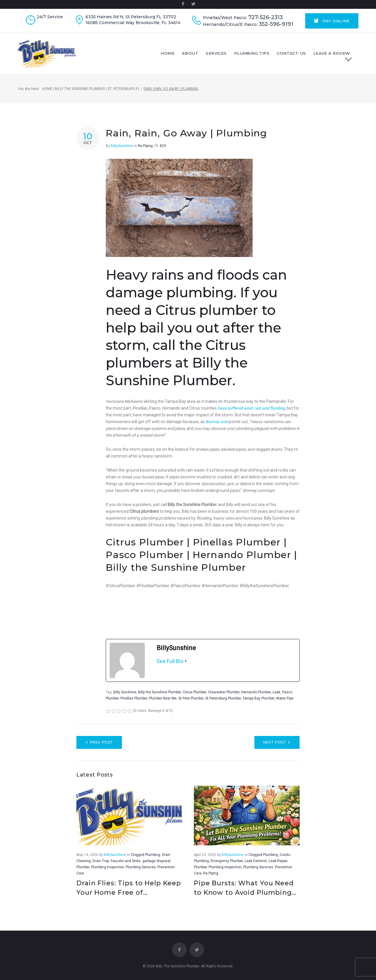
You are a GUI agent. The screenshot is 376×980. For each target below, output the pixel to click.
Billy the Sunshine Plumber (160, 693)
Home (173, 54)
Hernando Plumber (256, 693)
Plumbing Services (141, 867)
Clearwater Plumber (224, 693)
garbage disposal (156, 861)
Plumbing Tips (256, 54)
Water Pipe (285, 699)
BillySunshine (122, 146)
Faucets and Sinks (126, 861)
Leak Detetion (256, 861)
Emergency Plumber (227, 861)
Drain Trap (101, 861)
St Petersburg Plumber (223, 699)
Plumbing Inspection (108, 867)
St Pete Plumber (191, 699)
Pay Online (332, 21)
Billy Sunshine (125, 693)
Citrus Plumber (194, 693)
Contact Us (295, 54)
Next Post (275, 743)
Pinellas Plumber (134, 699)
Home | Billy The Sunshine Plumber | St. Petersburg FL (91, 89)
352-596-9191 (276, 24)
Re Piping (145, 146)
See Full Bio (170, 662)
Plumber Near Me (163, 699)
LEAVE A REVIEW (338, 55)
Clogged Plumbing (145, 855)
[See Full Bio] (186, 662)
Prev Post (101, 743)
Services (221, 54)
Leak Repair (278, 861)
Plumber (83, 867)
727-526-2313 (265, 17)
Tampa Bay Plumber (258, 699)
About (195, 54)
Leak (276, 693)
